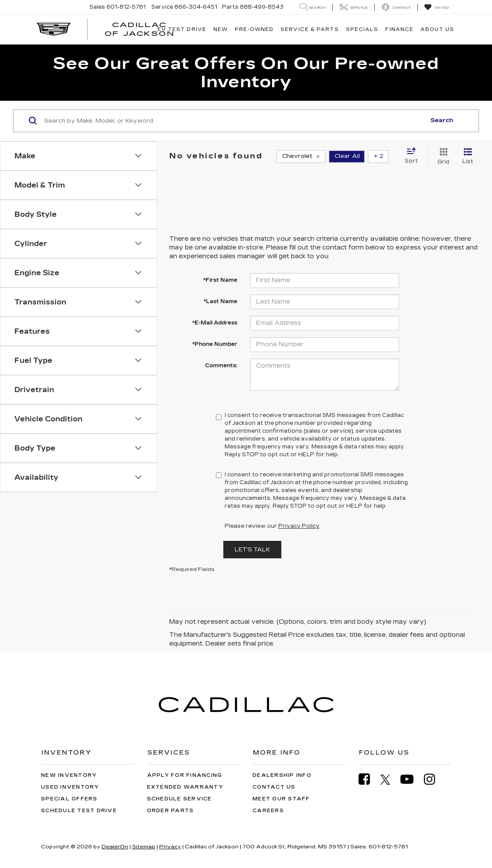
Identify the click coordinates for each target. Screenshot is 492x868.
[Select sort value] (414, 156)
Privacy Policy (299, 526)
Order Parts (171, 811)
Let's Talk (252, 550)
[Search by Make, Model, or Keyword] (234, 121)
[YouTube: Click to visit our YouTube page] (411, 779)
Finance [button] (399, 29)
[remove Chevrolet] (301, 157)
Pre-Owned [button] (254, 29)
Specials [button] (362, 29)
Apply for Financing (185, 775)
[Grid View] (442, 157)
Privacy (170, 847)
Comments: (221, 366)
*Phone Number (215, 344)
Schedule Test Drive (79, 811)
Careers (268, 811)
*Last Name (220, 301)
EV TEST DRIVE (182, 29)
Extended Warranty (185, 787)
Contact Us (274, 787)
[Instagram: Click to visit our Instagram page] (434, 779)
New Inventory (69, 775)
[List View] (468, 157)
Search (442, 120)
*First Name (220, 280)
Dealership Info (282, 775)
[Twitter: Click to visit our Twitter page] (390, 779)
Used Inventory (70, 787)
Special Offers (69, 799)
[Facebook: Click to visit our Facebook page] (369, 779)
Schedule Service (179, 799)
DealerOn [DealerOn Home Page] (115, 847)
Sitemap (144, 847)
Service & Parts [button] (310, 29)
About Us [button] (437, 29)
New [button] (220, 29)
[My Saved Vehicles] (436, 7)
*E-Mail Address (215, 323)
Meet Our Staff (281, 799)
